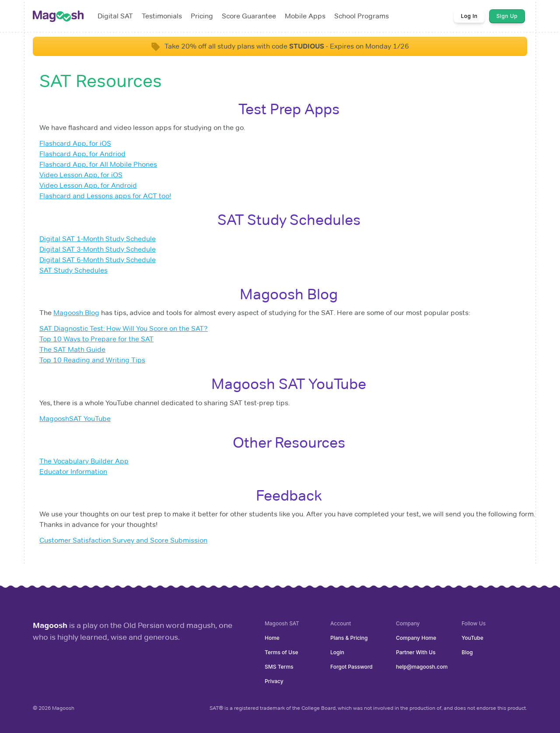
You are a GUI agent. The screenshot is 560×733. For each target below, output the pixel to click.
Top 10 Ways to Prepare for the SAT (96, 339)
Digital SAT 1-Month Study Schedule (98, 239)
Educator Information (73, 472)
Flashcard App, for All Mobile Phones (98, 164)
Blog (467, 652)
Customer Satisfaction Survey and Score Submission (123, 540)
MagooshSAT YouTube (75, 419)
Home (272, 638)
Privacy (274, 681)
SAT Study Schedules (73, 270)
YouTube (472, 638)
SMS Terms (279, 667)
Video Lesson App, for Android (88, 185)
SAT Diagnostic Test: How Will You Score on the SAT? (124, 328)
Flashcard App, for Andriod (82, 154)
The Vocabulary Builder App (84, 461)
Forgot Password (351, 667)
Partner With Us (416, 652)
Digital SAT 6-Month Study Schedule (98, 260)
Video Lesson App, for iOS (81, 175)
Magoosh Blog (76, 313)
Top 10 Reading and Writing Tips (92, 360)
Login (337, 652)
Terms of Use (281, 652)
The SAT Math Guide (72, 349)
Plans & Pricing (349, 638)
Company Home (416, 638)
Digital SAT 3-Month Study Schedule (98, 249)
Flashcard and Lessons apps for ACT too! (105, 196)
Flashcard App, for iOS (75, 143)
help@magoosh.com (422, 667)
